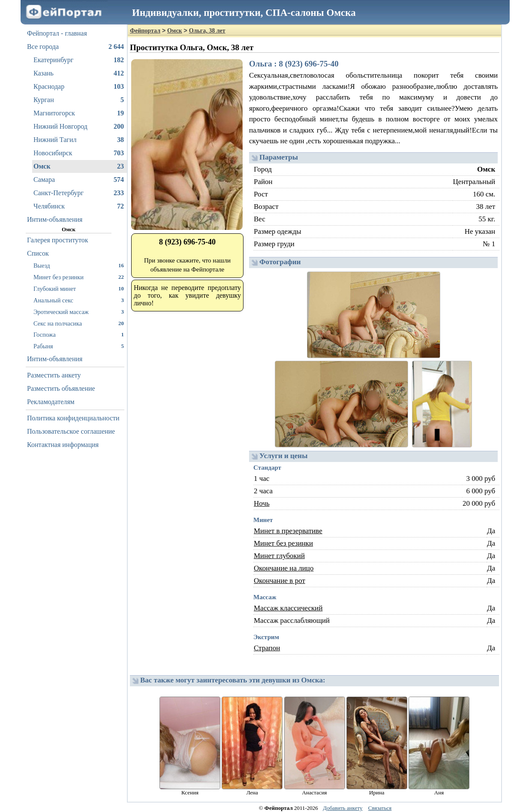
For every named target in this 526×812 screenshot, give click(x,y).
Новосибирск (79, 153)
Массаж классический (288, 608)
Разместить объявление (61, 388)
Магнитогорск (79, 113)
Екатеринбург (79, 60)
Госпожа (79, 334)
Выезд (79, 265)
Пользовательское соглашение (71, 431)
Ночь (262, 503)
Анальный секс (79, 300)
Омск (79, 166)
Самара (79, 180)
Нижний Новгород (79, 127)
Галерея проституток (58, 240)
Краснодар (79, 87)
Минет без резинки (79, 277)
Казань (79, 73)
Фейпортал (145, 31)
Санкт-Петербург (79, 193)
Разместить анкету (54, 375)
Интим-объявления (55, 219)
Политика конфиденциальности (73, 418)
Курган (79, 100)
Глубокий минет (79, 288)
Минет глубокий (279, 556)
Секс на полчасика (79, 323)
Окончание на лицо (284, 568)
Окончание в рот (280, 581)
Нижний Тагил (79, 140)
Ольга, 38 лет (207, 31)
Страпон (267, 648)
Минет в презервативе (288, 531)
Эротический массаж (79, 312)
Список (38, 253)
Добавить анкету (343, 808)
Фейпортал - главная (57, 33)
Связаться (380, 808)
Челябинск (79, 206)
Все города (75, 47)
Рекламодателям (51, 402)
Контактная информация (63, 445)
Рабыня (79, 346)
